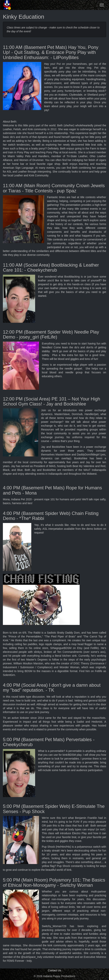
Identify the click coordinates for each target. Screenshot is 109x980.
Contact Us (54, 970)
